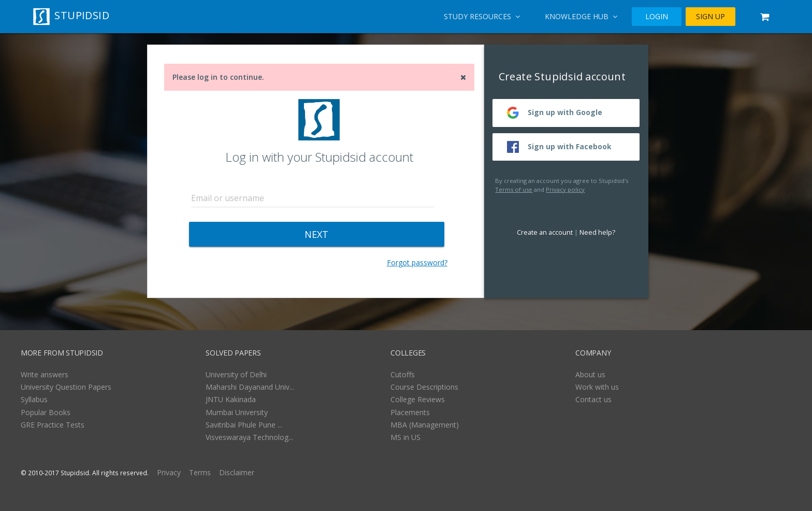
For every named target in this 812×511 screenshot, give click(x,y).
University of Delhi (236, 374)
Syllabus (34, 399)
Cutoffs (403, 374)
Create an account (545, 232)
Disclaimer (237, 472)
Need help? (597, 232)
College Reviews (418, 399)
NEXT (316, 234)
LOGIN (657, 16)
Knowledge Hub (581, 16)
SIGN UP (711, 16)
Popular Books (46, 412)
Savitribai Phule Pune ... (244, 425)
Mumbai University (237, 412)
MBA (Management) (425, 425)
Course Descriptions (424, 387)
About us (590, 374)
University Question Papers (66, 387)
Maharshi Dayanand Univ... (250, 387)
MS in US (405, 437)
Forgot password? (417, 262)
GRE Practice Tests (53, 425)
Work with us (597, 387)
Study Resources (482, 16)
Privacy (169, 472)
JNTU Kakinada (231, 399)
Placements (410, 412)
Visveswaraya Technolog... (249, 437)
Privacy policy (565, 189)
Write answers (45, 374)
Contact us (593, 399)
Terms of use (514, 189)
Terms (200, 472)
